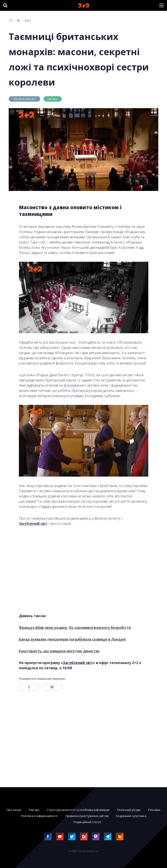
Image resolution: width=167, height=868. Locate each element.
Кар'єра (34, 810)
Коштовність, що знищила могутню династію (59, 651)
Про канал (14, 810)
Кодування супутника (131, 816)
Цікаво (53, 99)
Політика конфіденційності (39, 816)
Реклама (154, 810)
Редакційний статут (87, 822)
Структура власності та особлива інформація (78, 810)
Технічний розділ (129, 810)
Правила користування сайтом (87, 816)
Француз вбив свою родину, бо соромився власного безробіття (75, 628)
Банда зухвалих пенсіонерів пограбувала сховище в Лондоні (72, 639)
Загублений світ (24, 99)
